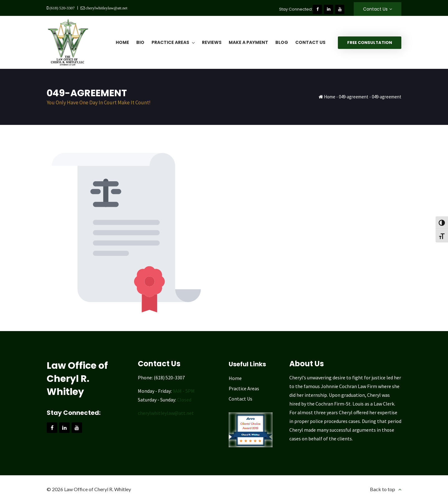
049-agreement (354, 97)
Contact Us (375, 9)
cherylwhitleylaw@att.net (106, 8)
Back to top (383, 489)
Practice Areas (244, 388)
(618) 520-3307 (62, 8)
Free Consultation (370, 43)
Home (330, 97)
